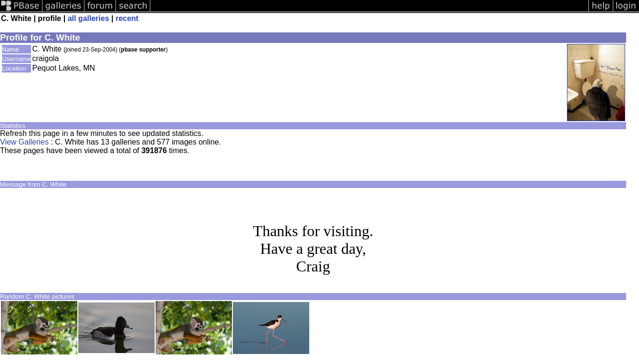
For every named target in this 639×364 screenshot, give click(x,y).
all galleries (89, 18)
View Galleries (24, 142)
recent (127, 18)
